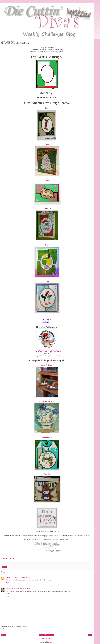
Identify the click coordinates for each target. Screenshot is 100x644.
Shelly (47, 320)
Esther (47, 144)
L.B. (47, 245)
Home (47, 635)
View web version (47, 639)
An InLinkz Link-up (7, 558)
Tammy (8, 589)
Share (4, 567)
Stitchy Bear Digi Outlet (47, 351)
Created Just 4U (47, 401)
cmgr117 (9, 577)
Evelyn (47, 181)
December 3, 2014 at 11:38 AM (21, 589)
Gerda (47, 208)
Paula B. (47, 474)
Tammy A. (47, 438)
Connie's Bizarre (47, 365)
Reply (7, 583)
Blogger (51, 642)
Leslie (47, 281)
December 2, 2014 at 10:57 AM (22, 577)
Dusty (47, 108)
